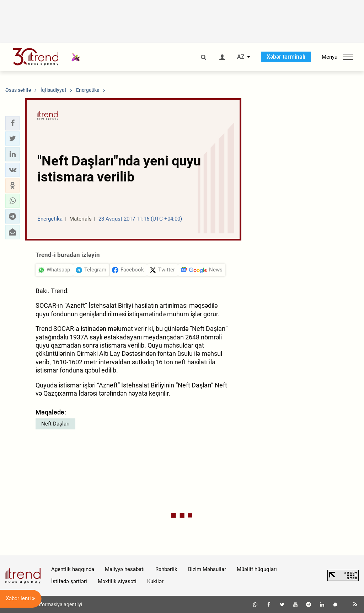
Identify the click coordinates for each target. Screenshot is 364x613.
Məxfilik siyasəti (117, 581)
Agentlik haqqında (73, 569)
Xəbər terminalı (286, 57)
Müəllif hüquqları (257, 569)
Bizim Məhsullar (207, 569)
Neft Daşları (55, 424)
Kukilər (155, 581)
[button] (12, 123)
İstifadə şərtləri (69, 581)
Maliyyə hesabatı (125, 569)
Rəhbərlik (166, 569)
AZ (241, 57)
